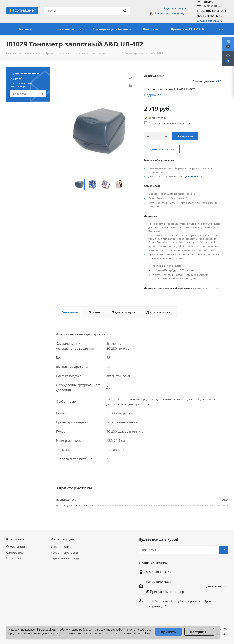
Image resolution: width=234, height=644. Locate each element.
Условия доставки (64, 552)
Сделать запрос (176, 8)
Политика (14, 558)
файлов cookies (140, 633)
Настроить (199, 632)
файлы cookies (46, 629)
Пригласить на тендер (170, 13)
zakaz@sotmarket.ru (190, 176)
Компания (15, 539)
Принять (168, 632)
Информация (62, 539)
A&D (219, 81)
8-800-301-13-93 (214, 11)
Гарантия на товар (65, 558)
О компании (16, 546)
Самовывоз (15, 552)
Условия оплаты (63, 546)
